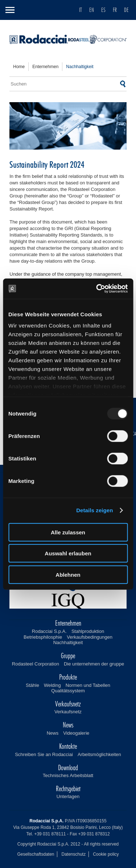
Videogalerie (76, 733)
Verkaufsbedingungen (90, 637)
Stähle (32, 685)
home (19, 67)
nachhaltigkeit (80, 67)
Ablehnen (68, 574)
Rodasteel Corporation (36, 664)
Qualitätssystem (68, 691)
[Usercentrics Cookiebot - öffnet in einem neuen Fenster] (97, 289)
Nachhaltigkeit (68, 642)
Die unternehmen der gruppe (94, 664)
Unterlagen (68, 796)
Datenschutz (73, 854)
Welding (52, 685)
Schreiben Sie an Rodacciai (44, 754)
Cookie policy (106, 854)
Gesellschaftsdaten (36, 854)
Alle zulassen (68, 532)
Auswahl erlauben (68, 553)
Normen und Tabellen (88, 685)
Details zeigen (94, 510)
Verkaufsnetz (68, 712)
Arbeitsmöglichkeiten (99, 754)
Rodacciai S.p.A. (49, 631)
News (53, 733)
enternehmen (45, 67)
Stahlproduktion (88, 631)
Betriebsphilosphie (43, 637)
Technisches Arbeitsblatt (68, 775)
